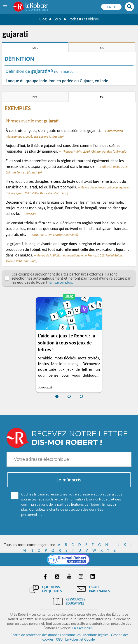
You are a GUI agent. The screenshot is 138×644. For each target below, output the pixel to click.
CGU (59, 639)
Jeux (57, 19)
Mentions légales (96, 635)
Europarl (30, 214)
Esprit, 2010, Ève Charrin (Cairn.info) (54, 235)
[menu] (6, 7)
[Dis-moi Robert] (69, 560)
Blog (43, 19)
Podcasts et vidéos (84, 19)
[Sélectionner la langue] (111, 7)
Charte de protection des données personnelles (45, 635)
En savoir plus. (61, 282)
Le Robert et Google (80, 639)
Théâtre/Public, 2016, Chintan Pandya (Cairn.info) (95, 151)
